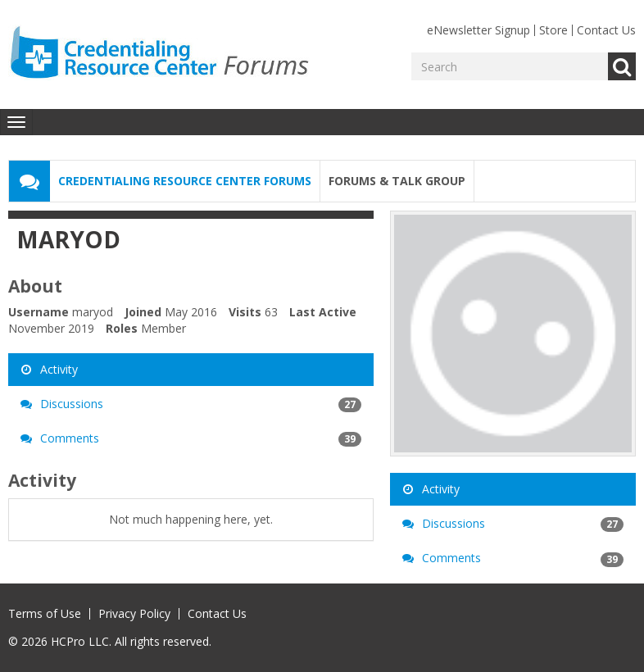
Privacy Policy (134, 613)
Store (553, 30)
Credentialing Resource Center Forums (185, 181)
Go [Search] (622, 66)
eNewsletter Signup (478, 30)
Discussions (191, 404)
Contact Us (606, 30)
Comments (191, 438)
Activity (49, 369)
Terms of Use (45, 613)
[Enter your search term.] (510, 66)
